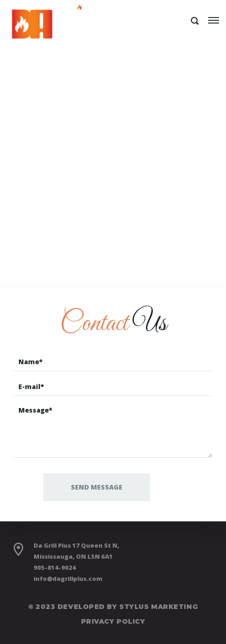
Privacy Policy (113, 621)
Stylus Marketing (159, 607)
